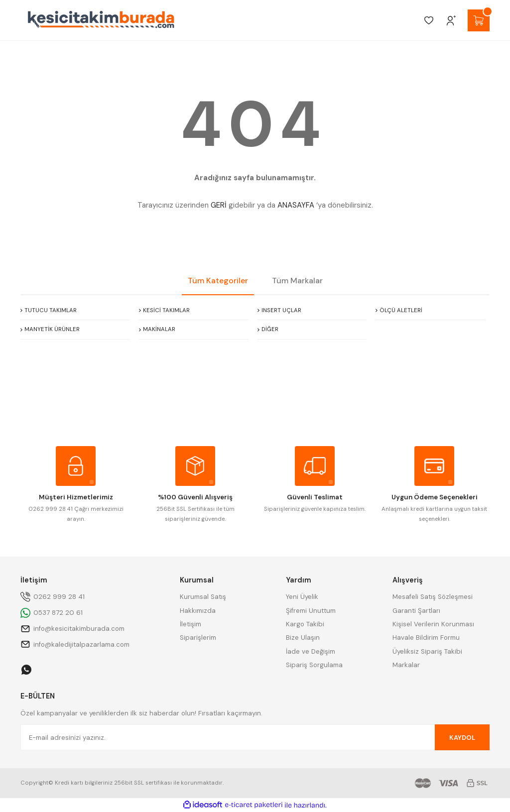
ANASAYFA (296, 205)
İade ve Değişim (311, 651)
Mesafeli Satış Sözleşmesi (433, 597)
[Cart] (479, 20)
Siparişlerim (198, 638)
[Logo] (101, 20)
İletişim (191, 624)
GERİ (219, 205)
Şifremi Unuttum (311, 611)
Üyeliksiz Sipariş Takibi (427, 651)
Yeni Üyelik (302, 597)
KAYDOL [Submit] (462, 738)
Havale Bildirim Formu (426, 638)
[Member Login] (451, 20)
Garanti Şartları (416, 611)
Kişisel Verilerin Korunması (433, 624)
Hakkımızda (198, 611)
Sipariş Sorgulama (314, 665)
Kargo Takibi (305, 624)
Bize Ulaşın (303, 638)
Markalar (406, 665)
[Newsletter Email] (255, 737)
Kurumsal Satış (203, 597)
